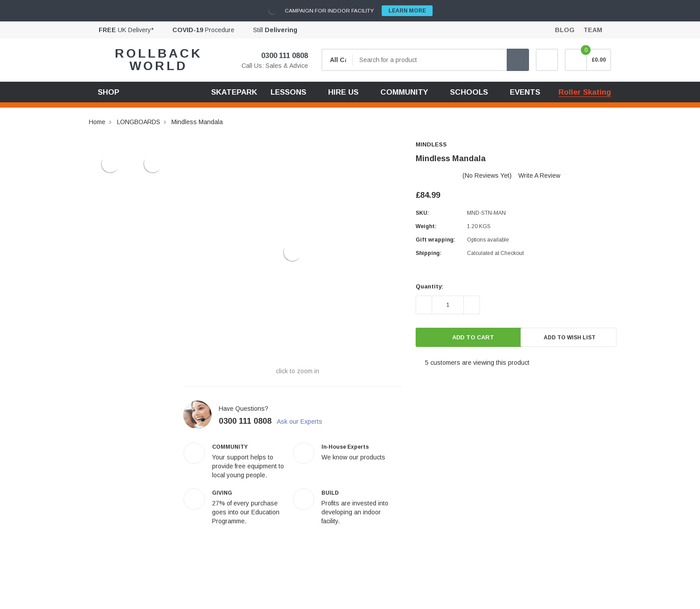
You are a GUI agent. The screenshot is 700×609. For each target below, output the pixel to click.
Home (97, 122)
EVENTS (525, 92)
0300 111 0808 (279, 56)
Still (275, 30)
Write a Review (539, 175)
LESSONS (288, 92)
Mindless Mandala (197, 122)
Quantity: (429, 286)
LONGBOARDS (139, 122)
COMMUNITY (404, 92)
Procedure (203, 30)
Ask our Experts (304, 421)
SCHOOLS (469, 92)
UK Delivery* (126, 30)
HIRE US (343, 92)
